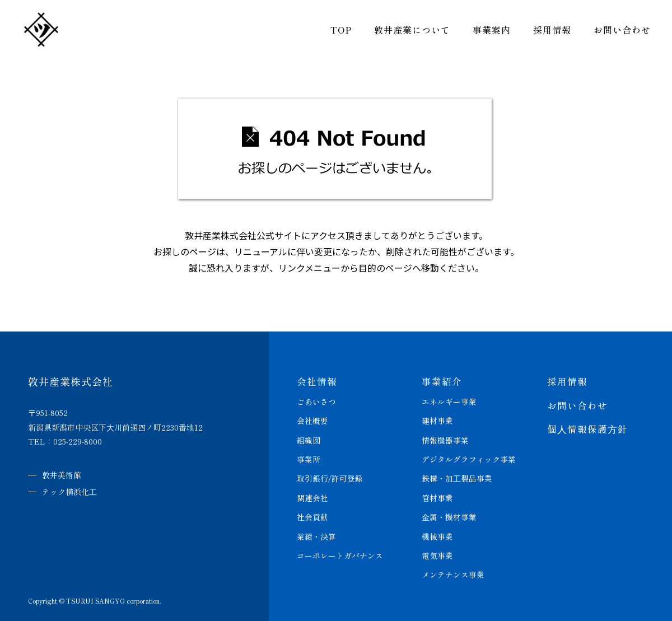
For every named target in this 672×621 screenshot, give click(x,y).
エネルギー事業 (449, 401)
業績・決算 (316, 534)
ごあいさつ (316, 401)
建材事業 (437, 420)
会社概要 (312, 420)
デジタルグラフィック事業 (469, 458)
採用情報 (545, 34)
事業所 (309, 458)
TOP (334, 34)
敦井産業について (405, 34)
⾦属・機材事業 (449, 515)
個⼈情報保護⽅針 (587, 428)
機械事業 (437, 534)
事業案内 (485, 34)
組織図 (309, 439)
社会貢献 (312, 515)
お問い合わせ (615, 34)
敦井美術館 (62, 475)
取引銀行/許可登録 (330, 477)
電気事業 (437, 553)
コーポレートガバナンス (340, 553)
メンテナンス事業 (453, 572)
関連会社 (312, 496)
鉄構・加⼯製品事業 (457, 477)
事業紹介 (442, 381)
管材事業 (437, 496)
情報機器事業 (445, 439)
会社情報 (317, 381)
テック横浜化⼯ (69, 491)
